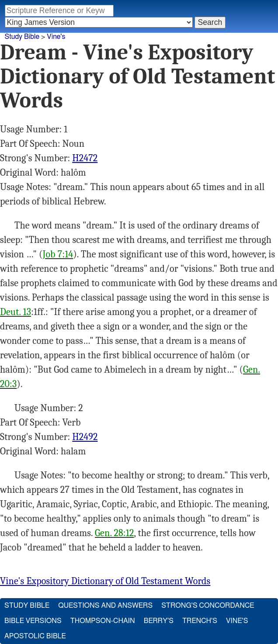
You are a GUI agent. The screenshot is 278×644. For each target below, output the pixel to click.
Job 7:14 (58, 254)
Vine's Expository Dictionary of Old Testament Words (105, 581)
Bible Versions (33, 621)
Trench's (200, 621)
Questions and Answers (105, 606)
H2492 (85, 437)
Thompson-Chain (103, 621)
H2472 (85, 158)
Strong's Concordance (208, 606)
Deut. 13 (16, 312)
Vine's (56, 37)
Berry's (159, 621)
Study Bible (22, 37)
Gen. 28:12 (114, 533)
